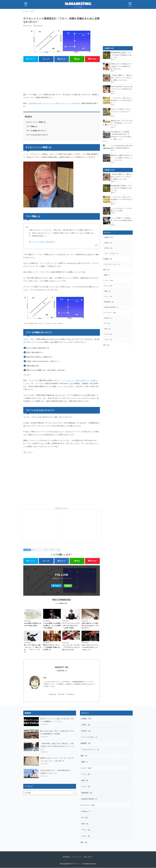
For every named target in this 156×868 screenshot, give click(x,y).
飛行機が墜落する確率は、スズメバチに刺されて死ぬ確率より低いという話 (122, 55)
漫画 (108, 287)
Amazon (108, 313)
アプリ (108, 329)
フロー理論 (57, 550)
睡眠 (107, 271)
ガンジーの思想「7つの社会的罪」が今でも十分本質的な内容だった (122, 217)
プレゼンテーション (112, 261)
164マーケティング (77, 864)
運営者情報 (66, 857)
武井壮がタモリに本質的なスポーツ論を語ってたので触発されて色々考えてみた (122, 66)
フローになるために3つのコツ (37, 135)
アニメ (108, 292)
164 (45, 678)
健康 (106, 266)
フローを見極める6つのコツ (36, 131)
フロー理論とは (32, 126)
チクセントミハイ (38, 550)
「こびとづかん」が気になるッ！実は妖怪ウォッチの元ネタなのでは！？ (122, 100)
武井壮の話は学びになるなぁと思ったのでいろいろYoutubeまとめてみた (122, 89)
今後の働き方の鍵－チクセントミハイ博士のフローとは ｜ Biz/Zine (53, 103)
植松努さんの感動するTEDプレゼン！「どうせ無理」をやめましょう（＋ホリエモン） (122, 155)
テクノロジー (110, 308)
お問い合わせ (89, 857)
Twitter (57, 586)
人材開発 (28, 550)
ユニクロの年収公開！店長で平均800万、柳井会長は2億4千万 (122, 144)
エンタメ (108, 276)
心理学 (108, 240)
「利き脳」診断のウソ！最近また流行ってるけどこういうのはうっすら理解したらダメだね (122, 77)
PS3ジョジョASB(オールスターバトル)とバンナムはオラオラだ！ (122, 110)
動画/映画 (109, 298)
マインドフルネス (111, 250)
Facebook (71, 695)
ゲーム (108, 282)
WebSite (54, 695)
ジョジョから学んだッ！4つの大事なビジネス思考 (121, 207)
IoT (107, 319)
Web (108, 324)
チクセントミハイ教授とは (36, 122)
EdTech (109, 245)
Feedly (68, 586)
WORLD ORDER (111, 303)
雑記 (106, 340)
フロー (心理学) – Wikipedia (43, 242)
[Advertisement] (62, 77)
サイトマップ (77, 857)
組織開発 (108, 255)
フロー (48, 550)
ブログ (108, 334)
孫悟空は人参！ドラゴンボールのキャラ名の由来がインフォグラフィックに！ (122, 121)
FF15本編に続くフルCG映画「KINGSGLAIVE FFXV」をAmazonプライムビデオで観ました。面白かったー (121, 133)
